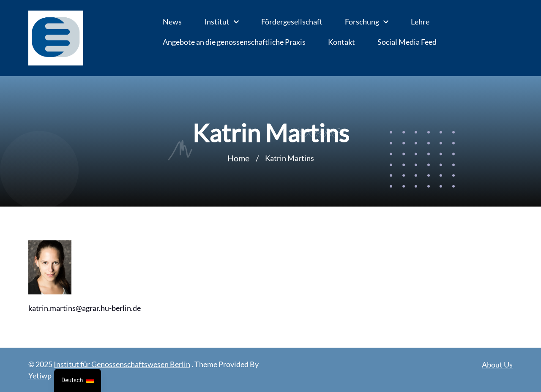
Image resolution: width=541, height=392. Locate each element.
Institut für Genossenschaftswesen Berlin (122, 364)
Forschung (362, 22)
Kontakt (342, 42)
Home (238, 158)
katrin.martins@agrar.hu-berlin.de (85, 308)
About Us (497, 365)
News (172, 22)
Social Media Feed (407, 42)
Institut (217, 22)
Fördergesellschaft (292, 22)
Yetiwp (40, 376)
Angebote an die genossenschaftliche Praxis (234, 42)
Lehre (420, 22)
